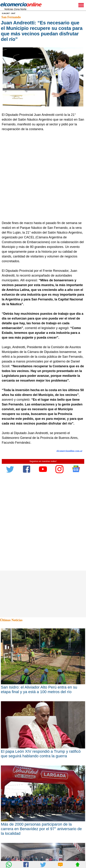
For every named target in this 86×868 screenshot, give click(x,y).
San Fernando (11, 17)
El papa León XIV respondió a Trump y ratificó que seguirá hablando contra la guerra (41, 754)
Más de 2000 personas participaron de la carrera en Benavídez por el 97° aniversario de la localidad (41, 829)
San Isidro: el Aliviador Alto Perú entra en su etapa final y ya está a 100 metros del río (39, 690)
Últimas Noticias (11, 620)
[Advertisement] (43, 176)
